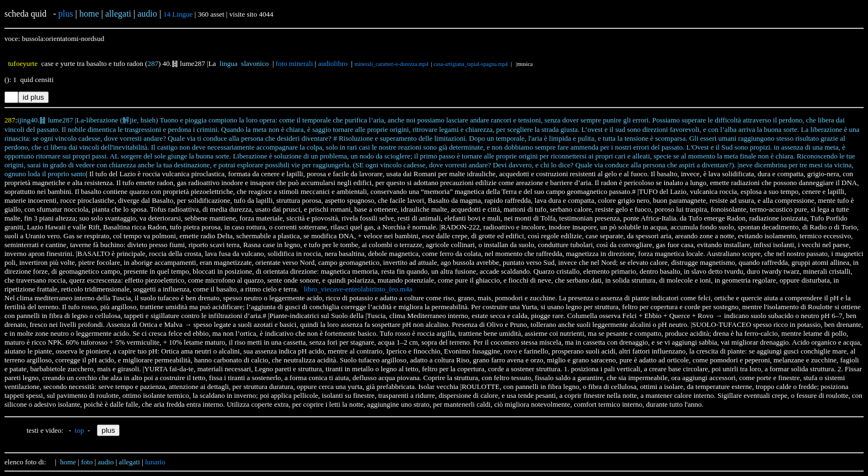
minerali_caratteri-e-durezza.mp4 (391, 64)
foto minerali (294, 63)
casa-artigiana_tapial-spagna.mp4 (471, 64)
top (79, 430)
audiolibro (332, 63)
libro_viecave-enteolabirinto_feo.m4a (358, 289)
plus (66, 14)
